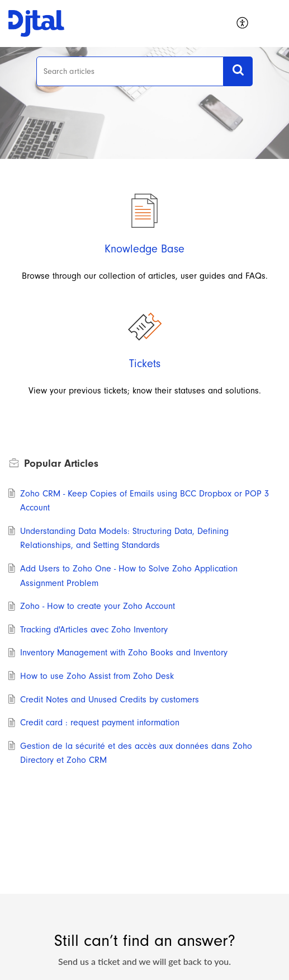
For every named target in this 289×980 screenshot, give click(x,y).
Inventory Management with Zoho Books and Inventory (124, 653)
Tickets (145, 364)
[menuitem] (243, 24)
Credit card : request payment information (100, 723)
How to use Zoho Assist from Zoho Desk (97, 676)
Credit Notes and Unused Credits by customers (110, 700)
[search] (130, 71)
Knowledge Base (144, 249)
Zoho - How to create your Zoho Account (98, 606)
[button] (272, 24)
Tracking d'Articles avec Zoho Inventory (94, 630)
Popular (61, 463)
